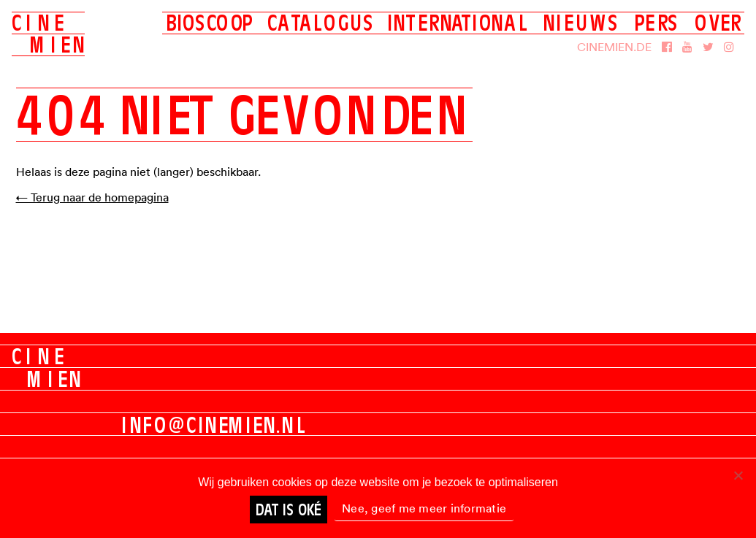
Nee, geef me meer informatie (424, 508)
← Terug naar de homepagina (92, 197)
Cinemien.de (614, 47)
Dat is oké (289, 510)
